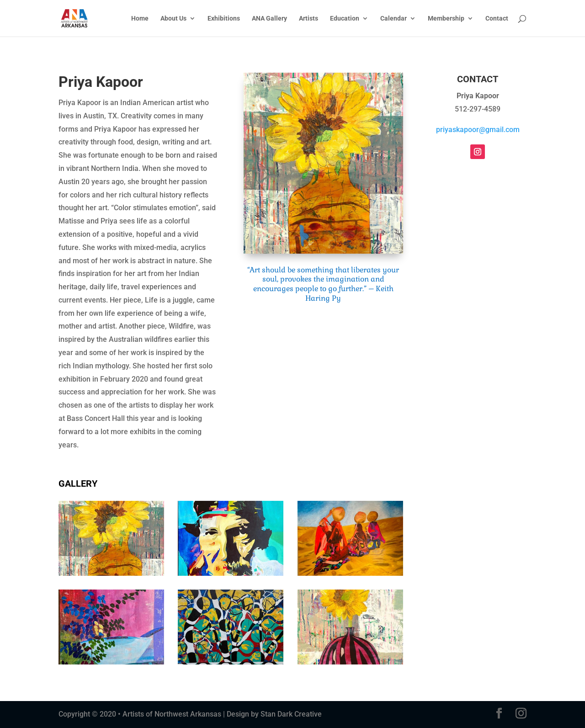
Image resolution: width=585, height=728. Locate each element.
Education (345, 19)
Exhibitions (224, 19)
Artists (308, 19)
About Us (173, 19)
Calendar (394, 19)
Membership (446, 19)
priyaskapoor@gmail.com (478, 130)
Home (140, 19)
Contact (497, 19)
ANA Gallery (269, 19)
